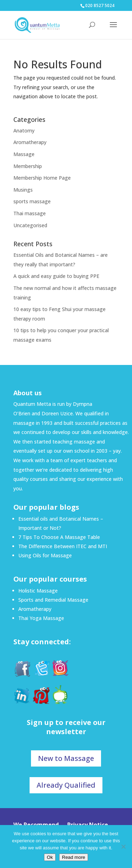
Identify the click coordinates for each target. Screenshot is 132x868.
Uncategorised (30, 225)
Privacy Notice (88, 825)
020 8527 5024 (100, 5)
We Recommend (36, 825)
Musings (23, 190)
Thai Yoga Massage (41, 618)
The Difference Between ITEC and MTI (63, 546)
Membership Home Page (42, 178)
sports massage (32, 201)
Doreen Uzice (57, 413)
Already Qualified (66, 785)
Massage (24, 154)
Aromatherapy (30, 142)
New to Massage (66, 758)
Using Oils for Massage (45, 555)
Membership (28, 166)
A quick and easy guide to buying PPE (56, 276)
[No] (123, 847)
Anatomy (24, 131)
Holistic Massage (38, 591)
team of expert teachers (79, 460)
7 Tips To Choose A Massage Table (59, 537)
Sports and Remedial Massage (53, 600)
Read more (74, 857)
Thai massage (30, 213)
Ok (50, 857)
